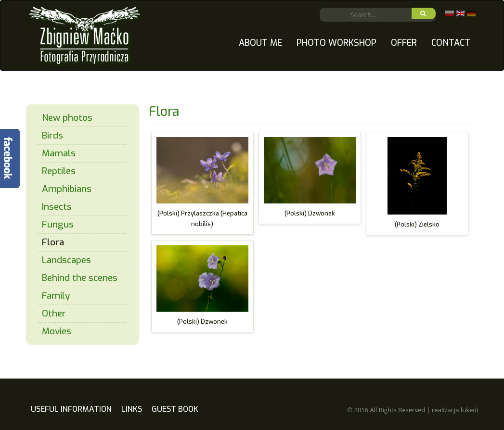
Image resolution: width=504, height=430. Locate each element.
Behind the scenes (80, 278)
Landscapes (66, 260)
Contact (451, 43)
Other (54, 313)
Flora (53, 242)
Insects (57, 207)
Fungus (58, 224)
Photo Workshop (336, 43)
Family (56, 296)
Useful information (71, 409)
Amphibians (67, 189)
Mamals (59, 153)
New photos (67, 118)
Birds (52, 135)
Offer (404, 43)
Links (132, 409)
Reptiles (59, 171)
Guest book (175, 409)
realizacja (455, 410)
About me (260, 43)
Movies (57, 331)
